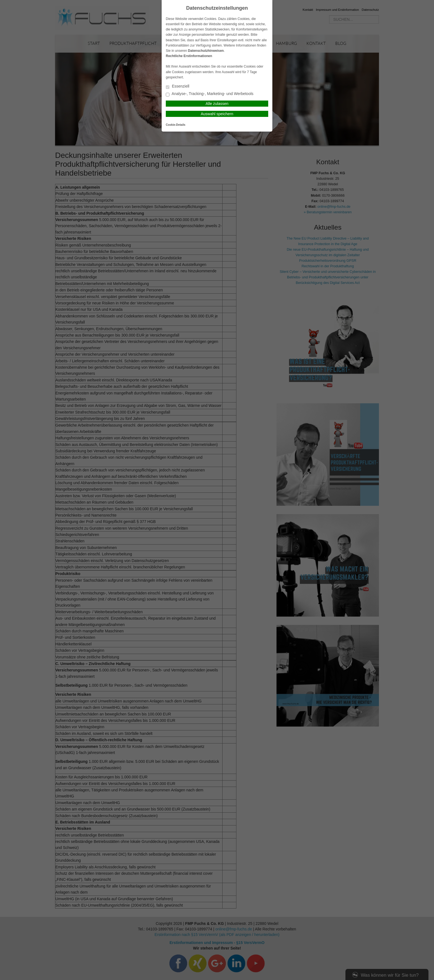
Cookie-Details (176, 125)
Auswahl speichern (217, 114)
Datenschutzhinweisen (206, 51)
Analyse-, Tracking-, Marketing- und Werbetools (210, 94)
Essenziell (178, 87)
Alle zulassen (217, 104)
